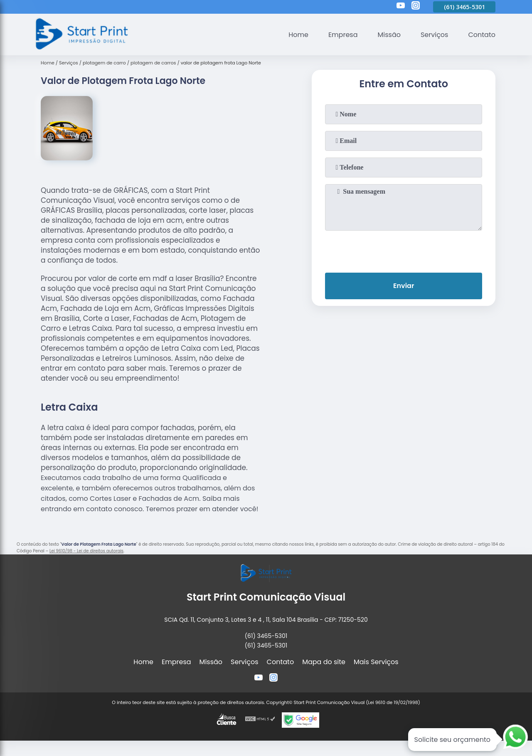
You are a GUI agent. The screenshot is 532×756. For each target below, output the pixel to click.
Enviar (404, 286)
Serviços (435, 35)
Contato (482, 35)
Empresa (343, 35)
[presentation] (404, 250)
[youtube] (401, 7)
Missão (389, 35)
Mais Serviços (376, 662)
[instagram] (416, 7)
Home (298, 35)
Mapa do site (324, 662)
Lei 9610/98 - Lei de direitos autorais (86, 551)
